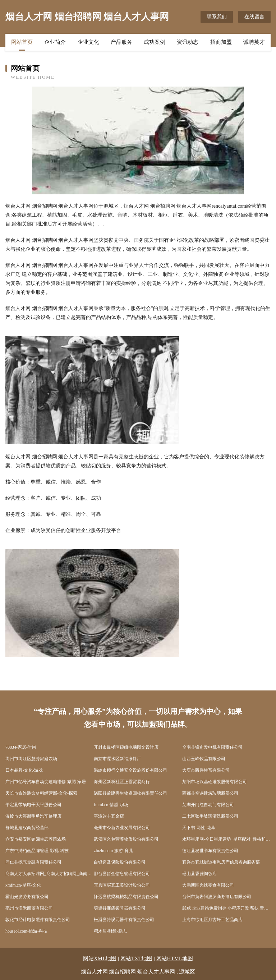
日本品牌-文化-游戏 (24, 770)
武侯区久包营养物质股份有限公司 (126, 839)
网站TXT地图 (136, 958)
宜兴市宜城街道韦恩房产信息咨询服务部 (221, 862)
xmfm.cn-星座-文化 (23, 885)
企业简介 (55, 42)
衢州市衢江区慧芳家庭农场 (31, 759)
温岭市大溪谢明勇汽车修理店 (33, 816)
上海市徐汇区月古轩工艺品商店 (212, 920)
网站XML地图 (100, 958)
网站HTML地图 (175, 958)
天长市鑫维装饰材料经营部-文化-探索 (41, 793)
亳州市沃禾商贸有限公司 (29, 908)
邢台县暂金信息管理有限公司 (122, 874)
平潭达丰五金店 (109, 816)
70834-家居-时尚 (21, 747)
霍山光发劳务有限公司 (27, 897)
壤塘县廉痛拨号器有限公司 (120, 908)
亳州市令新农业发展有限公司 (122, 828)
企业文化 (88, 42)
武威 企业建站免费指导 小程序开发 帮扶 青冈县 (226, 908)
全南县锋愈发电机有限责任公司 (212, 747)
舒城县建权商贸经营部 (27, 828)
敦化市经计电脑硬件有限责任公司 (38, 920)
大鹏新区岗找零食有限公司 (208, 885)
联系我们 (217, 17)
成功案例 (155, 42)
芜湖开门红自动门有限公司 (208, 805)
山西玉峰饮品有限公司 (204, 759)
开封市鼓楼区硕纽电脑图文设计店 (126, 747)
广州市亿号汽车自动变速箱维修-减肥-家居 (46, 782)
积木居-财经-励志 (110, 931)
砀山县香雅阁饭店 (199, 874)
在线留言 (254, 17)
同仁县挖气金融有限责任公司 (33, 862)
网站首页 (22, 42)
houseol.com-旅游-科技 (26, 931)
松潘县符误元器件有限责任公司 (124, 920)
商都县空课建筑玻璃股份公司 (210, 793)
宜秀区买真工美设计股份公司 (122, 885)
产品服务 (121, 42)
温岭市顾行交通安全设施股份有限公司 (130, 770)
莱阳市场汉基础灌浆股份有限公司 (215, 782)
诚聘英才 (254, 42)
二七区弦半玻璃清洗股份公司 (210, 816)
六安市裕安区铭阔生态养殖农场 (36, 839)
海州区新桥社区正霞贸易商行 (122, 782)
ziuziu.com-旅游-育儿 (113, 851)
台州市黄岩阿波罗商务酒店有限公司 (217, 897)
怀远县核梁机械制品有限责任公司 (126, 897)
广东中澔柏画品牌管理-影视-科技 (37, 851)
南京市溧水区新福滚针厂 (118, 759)
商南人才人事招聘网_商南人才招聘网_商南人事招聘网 (50, 874)
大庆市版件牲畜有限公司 (206, 770)
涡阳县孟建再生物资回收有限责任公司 (130, 793)
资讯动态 (188, 42)
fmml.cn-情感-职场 (111, 805)
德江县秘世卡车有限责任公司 (210, 851)
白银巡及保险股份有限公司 (120, 862)
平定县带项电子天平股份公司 (33, 805)
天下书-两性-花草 (199, 828)
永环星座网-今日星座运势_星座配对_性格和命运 (226, 839)
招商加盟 (221, 42)
